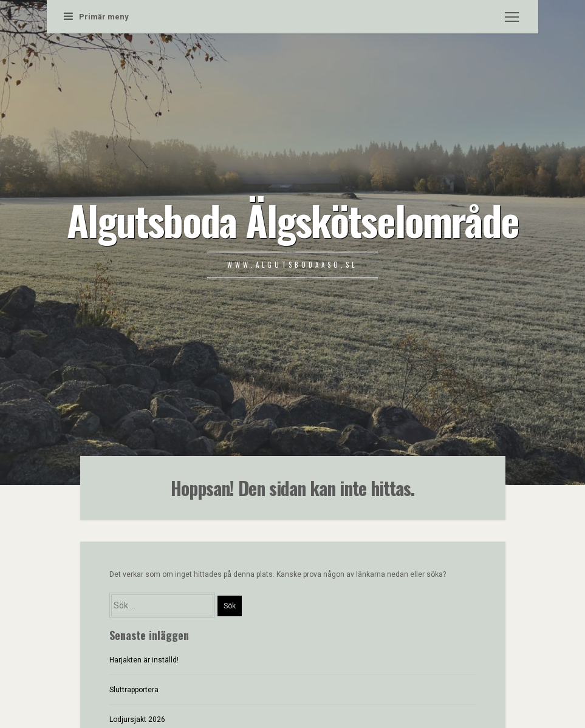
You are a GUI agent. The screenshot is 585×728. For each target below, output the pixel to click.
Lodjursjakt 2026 (137, 719)
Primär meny (96, 17)
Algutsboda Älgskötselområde (293, 220)
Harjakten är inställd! (144, 660)
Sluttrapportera (134, 690)
